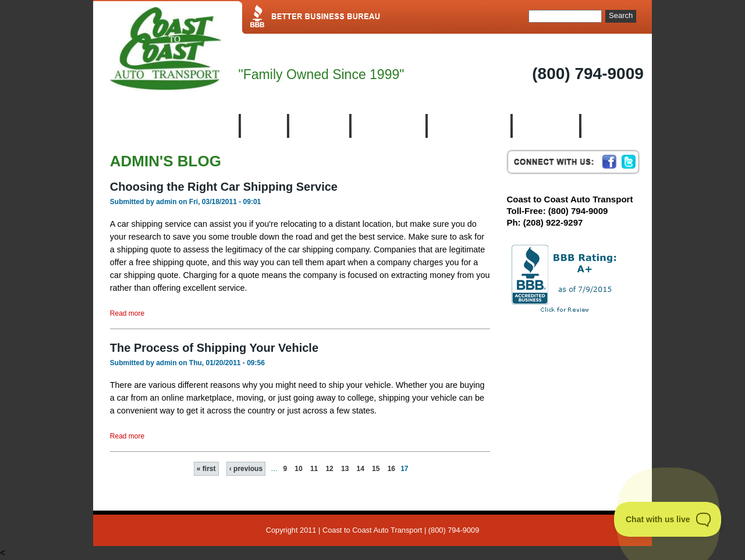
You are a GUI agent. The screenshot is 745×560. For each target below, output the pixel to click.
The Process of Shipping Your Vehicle (214, 348)
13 (345, 469)
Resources (545, 126)
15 (376, 469)
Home (263, 126)
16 (391, 469)
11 (314, 469)
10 (298, 469)
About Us (318, 126)
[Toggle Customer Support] (668, 519)
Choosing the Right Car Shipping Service (224, 187)
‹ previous (246, 469)
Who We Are (388, 126)
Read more (127, 313)
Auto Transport (468, 126)
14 (361, 469)
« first (206, 469)
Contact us (613, 126)
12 (329, 469)
